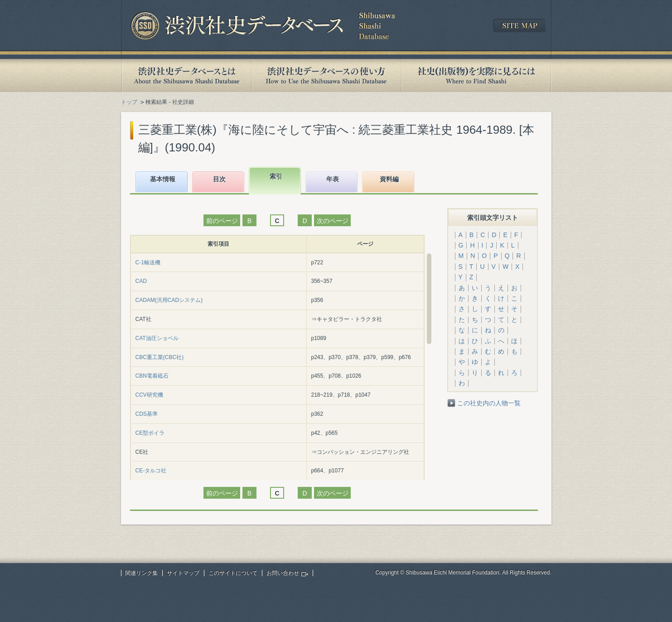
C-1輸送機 (148, 262)
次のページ (333, 221)
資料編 (389, 179)
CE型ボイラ (150, 433)
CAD (141, 281)
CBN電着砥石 (152, 376)
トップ (129, 102)
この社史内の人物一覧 (489, 403)
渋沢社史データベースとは (186, 75)
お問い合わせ (283, 573)
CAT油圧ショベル (157, 338)
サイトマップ (183, 573)
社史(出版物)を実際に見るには (476, 75)
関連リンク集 (141, 573)
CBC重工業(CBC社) (160, 357)
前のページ (222, 221)
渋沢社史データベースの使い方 (326, 75)
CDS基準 (147, 414)
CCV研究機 (149, 395)
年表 (333, 179)
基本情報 (163, 179)
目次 (219, 179)
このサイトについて (233, 573)
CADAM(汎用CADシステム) (169, 300)
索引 (276, 176)
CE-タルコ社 (151, 471)
